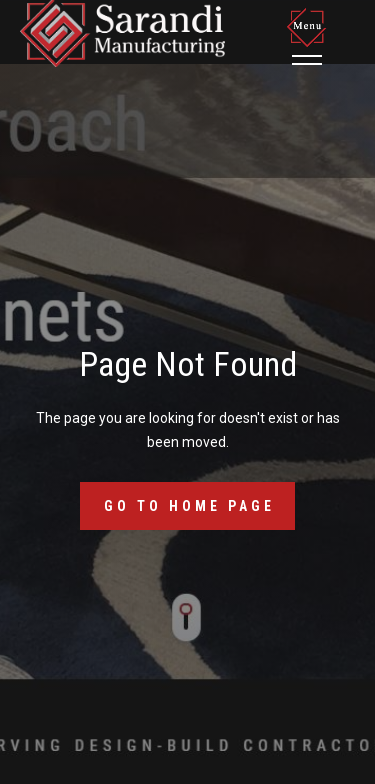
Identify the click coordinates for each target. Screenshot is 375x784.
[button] (310, 36)
